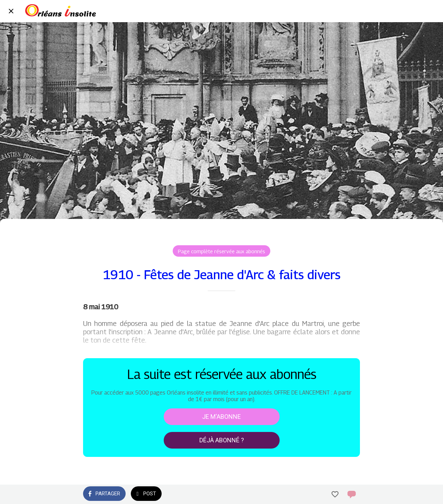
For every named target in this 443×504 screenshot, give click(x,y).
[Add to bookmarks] (335, 494)
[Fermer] (11, 11)
